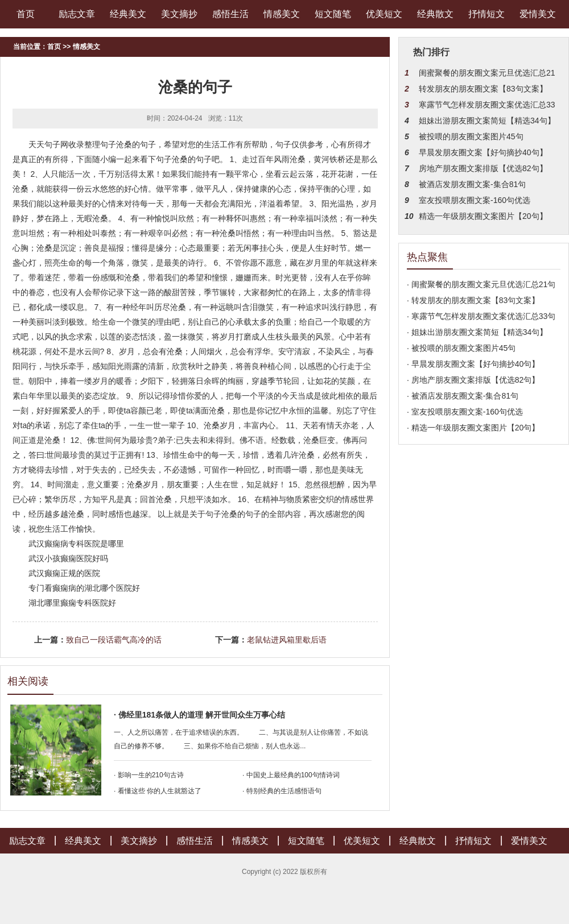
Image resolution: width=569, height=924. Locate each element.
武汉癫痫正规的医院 (64, 573)
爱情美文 (538, 14)
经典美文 (128, 14)
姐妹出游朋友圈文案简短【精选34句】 (487, 121)
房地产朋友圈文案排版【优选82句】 (483, 168)
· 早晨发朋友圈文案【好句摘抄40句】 (473, 364)
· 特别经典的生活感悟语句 (282, 791)
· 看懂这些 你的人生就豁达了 (158, 791)
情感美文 (282, 14)
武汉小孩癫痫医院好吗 (68, 558)
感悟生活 (230, 14)
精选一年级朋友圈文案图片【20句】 (483, 216)
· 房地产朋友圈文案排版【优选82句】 (473, 380)
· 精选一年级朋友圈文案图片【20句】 (473, 428)
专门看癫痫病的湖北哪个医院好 (84, 588)
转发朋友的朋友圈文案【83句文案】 (483, 89)
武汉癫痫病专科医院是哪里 (76, 544)
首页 (26, 14)
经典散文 (435, 14)
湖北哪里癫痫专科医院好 (72, 603)
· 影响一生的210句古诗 (149, 775)
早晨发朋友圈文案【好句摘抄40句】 (483, 152)
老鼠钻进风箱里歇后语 (287, 640)
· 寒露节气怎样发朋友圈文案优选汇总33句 (481, 316)
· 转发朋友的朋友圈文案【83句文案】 (473, 300)
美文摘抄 (179, 14)
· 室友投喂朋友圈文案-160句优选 (465, 412)
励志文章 (77, 14)
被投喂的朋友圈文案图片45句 (471, 136)
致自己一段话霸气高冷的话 (114, 640)
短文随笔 (333, 14)
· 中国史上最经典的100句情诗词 (291, 775)
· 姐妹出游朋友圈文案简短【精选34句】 (477, 332)
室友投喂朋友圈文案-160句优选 (475, 200)
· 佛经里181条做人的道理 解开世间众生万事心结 (199, 715)
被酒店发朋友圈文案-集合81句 (472, 184)
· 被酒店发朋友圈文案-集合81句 (463, 396)
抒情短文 (486, 14)
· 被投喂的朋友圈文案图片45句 (461, 348)
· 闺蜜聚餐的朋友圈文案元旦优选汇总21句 (481, 284)
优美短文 (384, 14)
